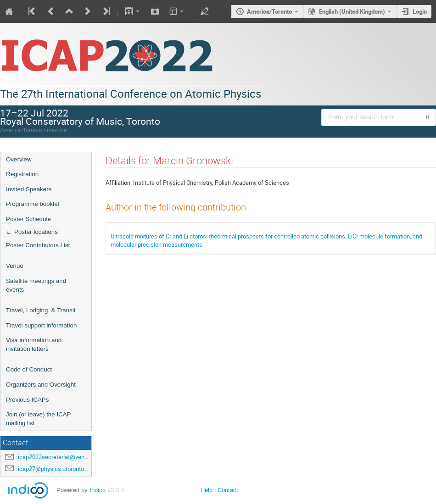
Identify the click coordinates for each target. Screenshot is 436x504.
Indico (98, 490)
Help (207, 490)
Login (420, 11)
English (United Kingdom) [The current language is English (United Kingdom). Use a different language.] (352, 11)
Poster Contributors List (38, 245)
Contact (228, 490)
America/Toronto (269, 11)
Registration (22, 174)
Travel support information (41, 325)
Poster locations (36, 232)
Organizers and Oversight (41, 385)
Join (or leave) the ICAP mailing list (38, 419)
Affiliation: (119, 183)
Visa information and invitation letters (34, 344)
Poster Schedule (28, 219)
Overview (19, 159)
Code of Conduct (29, 369)
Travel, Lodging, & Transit (41, 310)
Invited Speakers (29, 189)
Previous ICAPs (27, 400)
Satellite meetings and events (36, 285)
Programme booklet (33, 204)
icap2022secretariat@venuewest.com (67, 457)
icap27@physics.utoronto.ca (55, 469)
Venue (15, 266)
